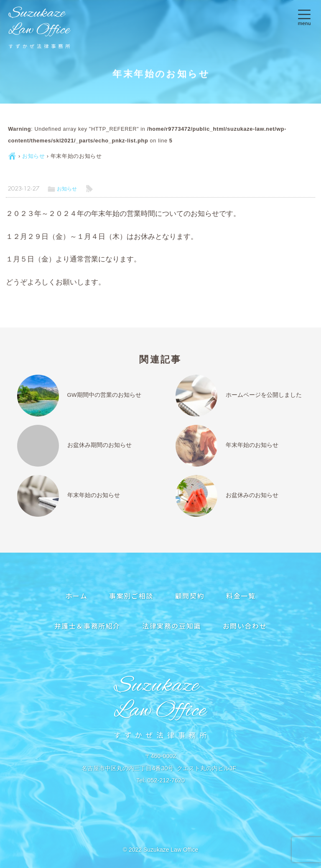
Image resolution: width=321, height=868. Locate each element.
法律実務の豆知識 (172, 626)
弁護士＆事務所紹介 (87, 626)
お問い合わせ (245, 626)
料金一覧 (241, 596)
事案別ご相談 (131, 596)
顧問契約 (190, 596)
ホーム (77, 596)
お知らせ (34, 156)
